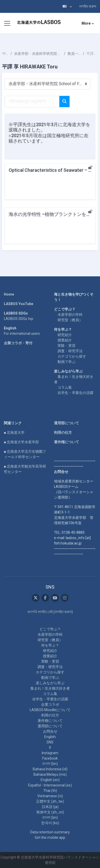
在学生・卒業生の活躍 (75, 393)
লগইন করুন (88, 6)
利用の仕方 (63, 432)
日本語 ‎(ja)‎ (50, 807)
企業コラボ (50, 704)
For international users (22, 334)
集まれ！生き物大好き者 (50, 688)
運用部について (66, 423)
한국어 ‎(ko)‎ (50, 823)
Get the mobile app (50, 837)
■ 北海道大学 (14, 432)
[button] (67, 6)
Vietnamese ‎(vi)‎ (50, 796)
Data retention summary (50, 832)
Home (9, 294)
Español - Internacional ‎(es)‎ (50, 785)
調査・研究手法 (70, 351)
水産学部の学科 (70, 315)
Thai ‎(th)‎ (50, 791)
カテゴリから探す (72, 356)
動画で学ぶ (66, 362)
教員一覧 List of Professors (74, 54)
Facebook (50, 758)
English (50, 737)
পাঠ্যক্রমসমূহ (5, 54)
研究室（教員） (70, 320)
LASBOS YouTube (19, 304)
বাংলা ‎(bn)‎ (50, 764)
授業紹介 (65, 340)
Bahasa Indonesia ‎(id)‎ (50, 769)
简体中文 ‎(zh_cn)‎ (50, 812)
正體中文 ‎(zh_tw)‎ (50, 801)
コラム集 (65, 387)
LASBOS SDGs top (19, 319)
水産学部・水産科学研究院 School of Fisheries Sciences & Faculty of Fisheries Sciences (38, 54)
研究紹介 (65, 335)
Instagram (50, 753)
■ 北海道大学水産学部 (21, 442)
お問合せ (50, 731)
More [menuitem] (86, 23)
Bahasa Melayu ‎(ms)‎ (50, 774)
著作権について (66, 442)
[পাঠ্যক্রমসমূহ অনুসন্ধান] (32, 102)
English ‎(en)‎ (50, 780)
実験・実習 (66, 346)
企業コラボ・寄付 (18, 343)
